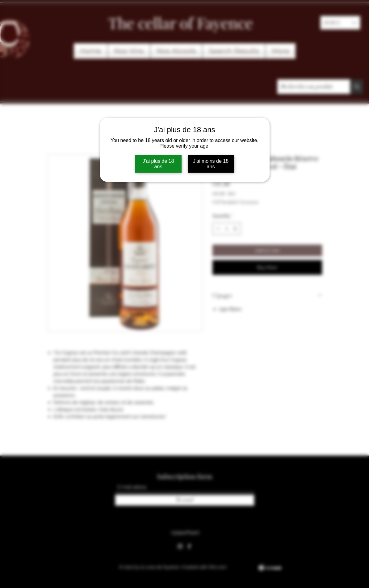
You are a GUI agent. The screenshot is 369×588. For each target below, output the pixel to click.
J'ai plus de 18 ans (158, 164)
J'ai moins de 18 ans (211, 164)
